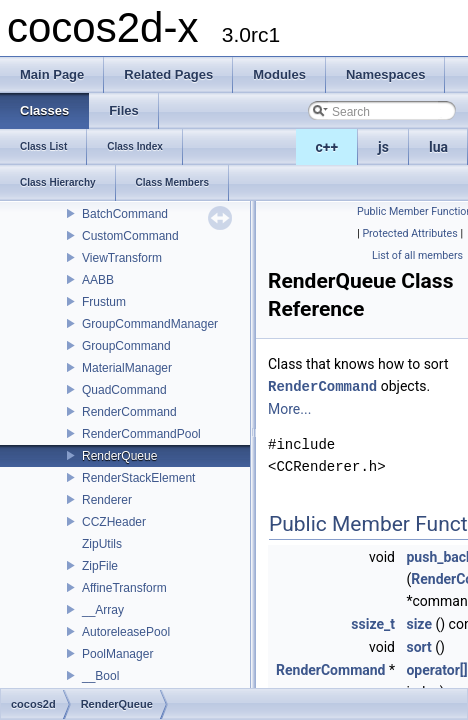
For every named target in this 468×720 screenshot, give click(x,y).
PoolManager (117, 654)
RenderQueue (119, 456)
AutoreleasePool (126, 632)
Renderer (107, 500)
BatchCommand (125, 214)
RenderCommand (129, 412)
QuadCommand (124, 390)
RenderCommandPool (141, 434)
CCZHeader (114, 522)
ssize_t (373, 623)
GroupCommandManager (150, 324)
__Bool (100, 676)
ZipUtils (102, 544)
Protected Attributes (409, 233)
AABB (98, 280)
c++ (327, 147)
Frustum (104, 302)
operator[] (436, 669)
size (418, 623)
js (383, 147)
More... (289, 408)
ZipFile (100, 566)
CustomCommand (130, 236)
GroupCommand (126, 346)
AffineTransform (124, 588)
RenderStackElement (138, 478)
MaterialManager (127, 368)
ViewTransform (122, 258)
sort (418, 646)
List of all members (417, 255)
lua (438, 147)
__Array (103, 610)
